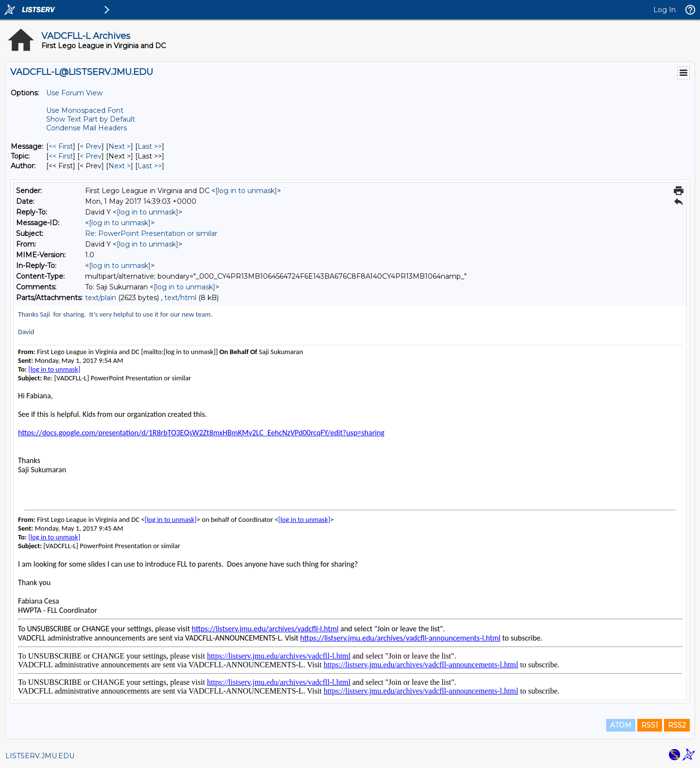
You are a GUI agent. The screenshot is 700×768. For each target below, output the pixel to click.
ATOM (621, 725)
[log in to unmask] (246, 191)
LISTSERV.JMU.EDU (40, 756)
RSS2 (677, 725)
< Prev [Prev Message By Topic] (91, 156)
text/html (180, 298)
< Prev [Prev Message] (91, 146)
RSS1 (650, 725)
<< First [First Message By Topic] (61, 156)
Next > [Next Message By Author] (120, 166)
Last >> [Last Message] (150, 146)
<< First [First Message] (61, 146)
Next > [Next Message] (120, 146)
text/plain (101, 298)
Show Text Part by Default (91, 119)
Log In (665, 10)
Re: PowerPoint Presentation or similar (151, 233)
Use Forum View (74, 93)
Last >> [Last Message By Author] (150, 166)
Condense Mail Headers (87, 128)
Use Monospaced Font (85, 110)
